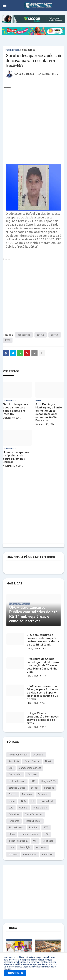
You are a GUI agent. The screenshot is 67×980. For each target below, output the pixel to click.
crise (11, 847)
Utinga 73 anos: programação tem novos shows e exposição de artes (43, 718)
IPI (33, 801)
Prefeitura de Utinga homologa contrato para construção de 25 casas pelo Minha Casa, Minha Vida (43, 665)
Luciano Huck (47, 801)
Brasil (48, 761)
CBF (11, 768)
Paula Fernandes (34, 814)
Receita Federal (33, 821)
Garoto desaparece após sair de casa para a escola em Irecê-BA (15, 409)
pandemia (47, 854)
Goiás (12, 801)
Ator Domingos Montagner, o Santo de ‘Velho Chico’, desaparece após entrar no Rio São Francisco (49, 412)
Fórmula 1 (43, 794)
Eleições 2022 (49, 781)
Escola (40, 335)
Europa (35, 788)
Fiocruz (13, 794)
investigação (30, 854)
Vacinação (48, 841)
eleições (13, 854)
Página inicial (13, 50)
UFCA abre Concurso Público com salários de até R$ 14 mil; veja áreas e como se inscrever (33, 614)
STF (46, 828)
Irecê (8, 340)
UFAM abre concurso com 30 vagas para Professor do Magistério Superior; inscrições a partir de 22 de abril (43, 693)
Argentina (38, 755)
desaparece (29, 50)
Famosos (49, 788)
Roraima (34, 828)
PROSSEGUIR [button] (15, 973)
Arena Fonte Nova (18, 755)
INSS (23, 801)
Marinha (23, 808)
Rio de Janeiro (16, 828)
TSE (47, 834)
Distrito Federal (17, 781)
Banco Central (32, 761)
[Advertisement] (33, 124)
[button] (5, 5)
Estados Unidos (17, 788)
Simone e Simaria (30, 834)
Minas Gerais (40, 808)
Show (12, 834)
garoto (54, 335)
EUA (33, 781)
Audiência (14, 761)
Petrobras (14, 821)
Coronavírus (15, 775)
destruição (25, 847)
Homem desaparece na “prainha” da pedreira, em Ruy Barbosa (16, 457)
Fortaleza (27, 794)
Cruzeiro (32, 775)
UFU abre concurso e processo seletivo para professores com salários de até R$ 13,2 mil (43, 640)
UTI (35, 841)
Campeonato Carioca (30, 768)
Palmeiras (14, 814)
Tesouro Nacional (18, 841)
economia (41, 847)
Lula (11, 808)
